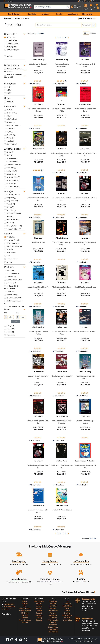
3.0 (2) (8, 93)
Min (6, 313)
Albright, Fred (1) (11, 171)
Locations (67, 604)
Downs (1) (9, 223)
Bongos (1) (9, 128)
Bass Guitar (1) (11, 113)
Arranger (8, 262)
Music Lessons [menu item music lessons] (73, 14)
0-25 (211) (9, 326)
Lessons (39, 606)
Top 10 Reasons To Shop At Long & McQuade (79, 592)
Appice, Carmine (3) (12, 180)
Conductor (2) (10, 135)
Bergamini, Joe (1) (12, 201)
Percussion (86, 25)
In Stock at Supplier (12, 50)
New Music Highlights (86, 18)
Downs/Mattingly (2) (13, 229)
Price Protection (53, 620)
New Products (10, 253)
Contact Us (8, 1)
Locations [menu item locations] (45, 14)
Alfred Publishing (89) (13, 280)
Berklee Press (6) (11, 295)
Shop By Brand (67, 615)
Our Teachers (53, 632)
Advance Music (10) (12, 274)
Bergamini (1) (10, 198)
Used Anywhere (11, 47)
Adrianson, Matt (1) (12, 162)
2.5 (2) (8, 90)
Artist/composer (11, 259)
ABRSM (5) (9, 270)
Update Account (25, 608)
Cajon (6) (9, 132)
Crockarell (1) (10, 210)
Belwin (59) (9, 292)
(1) (66, 81)
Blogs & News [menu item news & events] (87, 14)
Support (39, 613)
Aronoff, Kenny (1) (12, 187)
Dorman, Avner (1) (12, 220)
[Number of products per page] (86, 33)
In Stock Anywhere (12, 44)
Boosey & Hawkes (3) (13, 298)
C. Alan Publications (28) (14, 306)
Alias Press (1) (10, 283)
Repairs (39, 608)
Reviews (67, 618)
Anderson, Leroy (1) (12, 177)
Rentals (39, 604)
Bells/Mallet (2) (11, 119)
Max (18, 313)
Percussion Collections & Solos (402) (14, 70)
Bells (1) (8, 116)
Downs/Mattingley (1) (13, 226)
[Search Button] (68, 7)
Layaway (39, 618)
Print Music (17, 18)
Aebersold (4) (10, 277)
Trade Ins (39, 611)
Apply (16, 322)
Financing (39, 615)
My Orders (25, 613)
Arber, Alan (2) (10, 183)
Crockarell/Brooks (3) (13, 213)
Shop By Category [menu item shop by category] (14, 14)
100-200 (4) (9, 335)
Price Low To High (12, 240)
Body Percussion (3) (12, 125)
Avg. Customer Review (13, 246)
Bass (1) (8, 110)
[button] (96, 7)
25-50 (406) (9, 329)
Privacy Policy (53, 627)
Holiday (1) (9, 101)
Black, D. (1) (10, 204)
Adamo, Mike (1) (11, 158)
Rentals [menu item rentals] (59, 14)
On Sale (8, 56)
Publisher (9, 249)
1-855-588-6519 (8, 604)
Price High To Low (12, 243)
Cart (25, 606)
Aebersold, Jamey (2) (13, 165)
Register (25, 604)
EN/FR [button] (92, 1)
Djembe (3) (9, 141)
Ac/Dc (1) (9, 155)
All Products (10, 37)
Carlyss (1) (9, 207)
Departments (8, 18)
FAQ (67, 601)
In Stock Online (11, 40)
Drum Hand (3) (11, 144)
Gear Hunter (32, 14)
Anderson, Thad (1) (12, 195)
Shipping (39, 620)
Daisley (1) (9, 216)
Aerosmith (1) (10, 168)
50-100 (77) (9, 332)
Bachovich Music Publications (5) (11, 287)
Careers (67, 611)
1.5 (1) (8, 87)
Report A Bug (67, 620)
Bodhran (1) (10, 122)
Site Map (67, 613)
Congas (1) (9, 138)
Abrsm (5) (9, 152)
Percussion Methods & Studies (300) (13, 76)
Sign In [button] (80, 1)
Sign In (25, 601)
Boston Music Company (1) (14, 302)
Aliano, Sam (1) (11, 174)
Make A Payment (25, 611)
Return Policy (53, 629)
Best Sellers (9, 237)
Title (7, 256)
